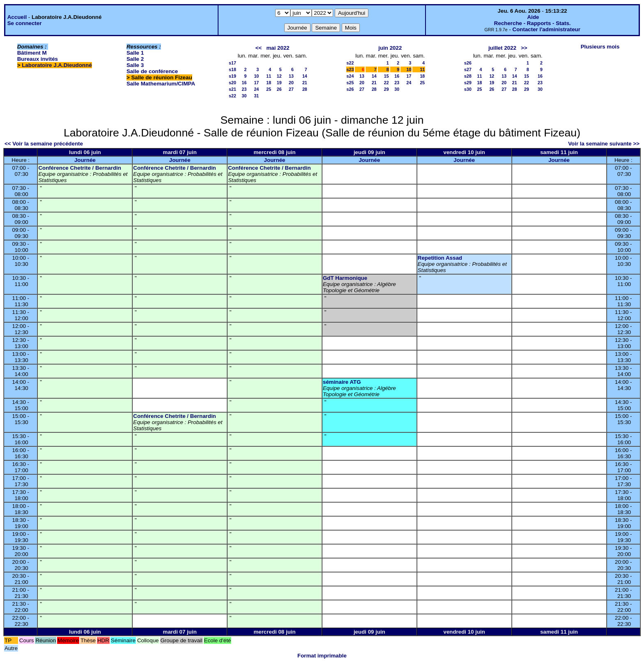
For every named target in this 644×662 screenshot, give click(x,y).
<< (259, 48)
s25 (350, 83)
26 (279, 89)
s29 (468, 83)
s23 (350, 69)
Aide (533, 17)
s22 (232, 96)
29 (386, 89)
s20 (232, 83)
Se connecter (25, 23)
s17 (232, 63)
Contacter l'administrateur (546, 29)
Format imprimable (322, 656)
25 (269, 89)
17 (256, 83)
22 (386, 83)
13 (291, 76)
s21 (232, 89)
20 (291, 83)
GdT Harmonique (345, 278)
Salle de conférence (152, 71)
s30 (468, 89)
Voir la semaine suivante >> (604, 144)
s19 (232, 76)
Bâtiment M (32, 53)
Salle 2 (135, 59)
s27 (468, 69)
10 (256, 76)
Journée (85, 160)
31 (256, 96)
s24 (350, 76)
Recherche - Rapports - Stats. (532, 23)
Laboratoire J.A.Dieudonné (57, 65)
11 (269, 76)
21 (305, 83)
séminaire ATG (342, 382)
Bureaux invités (38, 59)
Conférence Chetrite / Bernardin (79, 168)
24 (256, 89)
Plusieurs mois (600, 47)
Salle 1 (135, 53)
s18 (232, 69)
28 (305, 89)
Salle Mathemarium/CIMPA (161, 84)
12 (279, 76)
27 (291, 89)
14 (305, 76)
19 (279, 83)
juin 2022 (390, 48)
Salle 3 (135, 65)
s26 (350, 89)
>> (524, 48)
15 (386, 76)
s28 (468, 76)
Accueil (17, 17)
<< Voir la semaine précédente (44, 144)
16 (244, 83)
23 (244, 89)
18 (269, 83)
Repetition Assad (440, 258)
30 (244, 96)
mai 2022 (278, 48)
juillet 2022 (502, 48)
